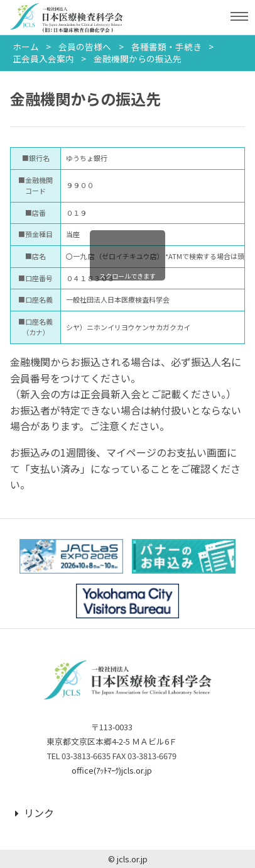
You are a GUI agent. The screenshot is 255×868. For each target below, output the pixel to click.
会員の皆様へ (85, 47)
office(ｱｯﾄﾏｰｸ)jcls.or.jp (112, 770)
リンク (35, 813)
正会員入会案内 (43, 58)
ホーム (26, 47)
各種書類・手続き (166, 47)
